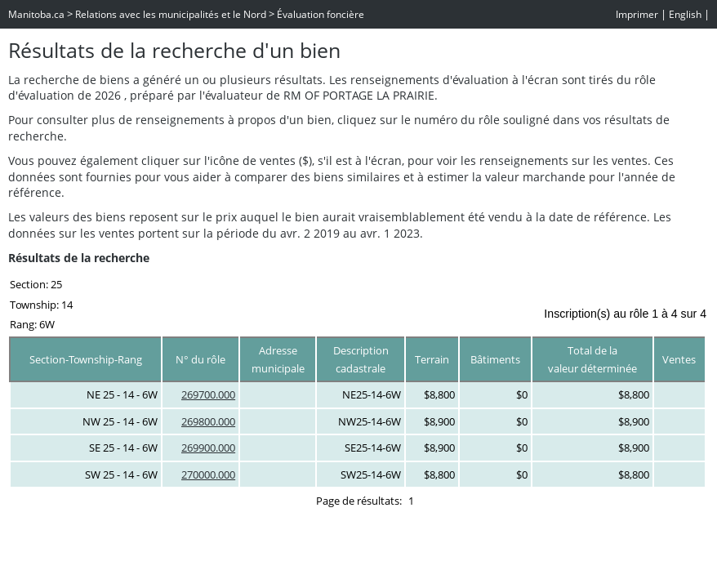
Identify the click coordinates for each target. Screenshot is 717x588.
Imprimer (637, 14)
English (685, 14)
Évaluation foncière (321, 14)
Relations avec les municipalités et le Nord (171, 14)
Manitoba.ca (36, 14)
